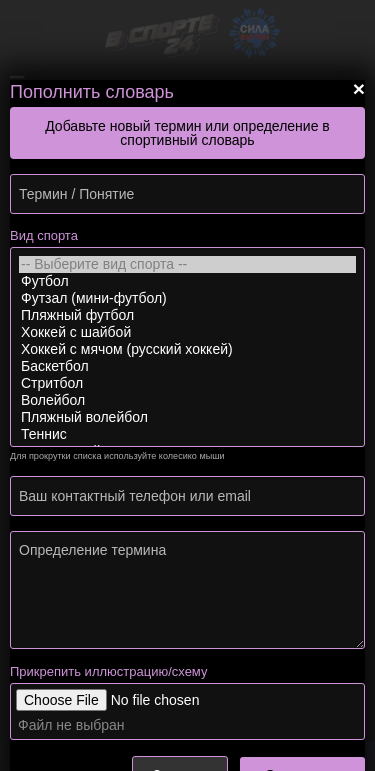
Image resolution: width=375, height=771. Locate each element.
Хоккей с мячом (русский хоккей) (187, 349)
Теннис (187, 434)
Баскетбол (187, 366)
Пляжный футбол (187, 315)
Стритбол (187, 383)
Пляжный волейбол (187, 417)
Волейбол (187, 400)
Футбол (187, 281)
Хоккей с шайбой (187, 332)
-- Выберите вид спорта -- (187, 264)
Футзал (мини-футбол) (187, 298)
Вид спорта (44, 235)
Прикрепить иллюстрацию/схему (108, 671)
